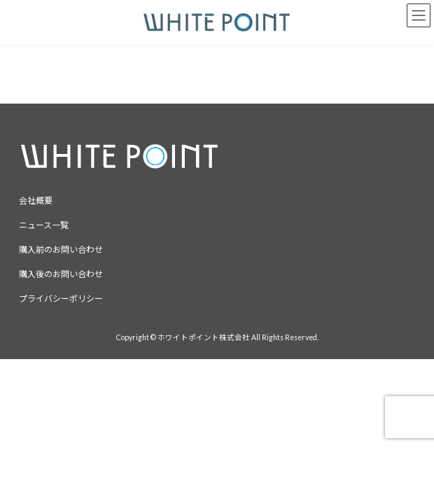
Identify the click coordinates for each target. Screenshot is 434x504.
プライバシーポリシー (61, 299)
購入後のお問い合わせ (61, 274)
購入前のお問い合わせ (61, 250)
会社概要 (36, 201)
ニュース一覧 (44, 225)
